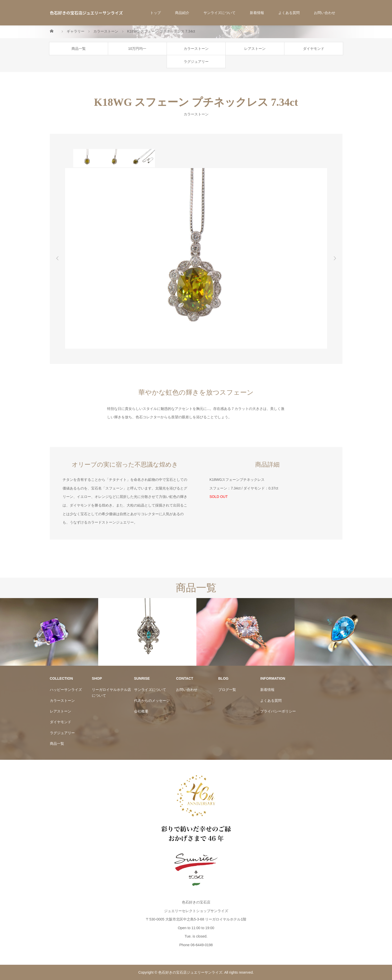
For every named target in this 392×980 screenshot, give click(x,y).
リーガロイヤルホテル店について (111, 692)
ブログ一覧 (227, 690)
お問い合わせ (325, 13)
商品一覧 (79, 49)
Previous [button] (57, 258)
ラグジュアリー (196, 62)
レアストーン (255, 49)
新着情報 (257, 13)
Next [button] (335, 258)
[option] (87, 158)
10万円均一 (137, 49)
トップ (155, 13)
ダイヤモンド (314, 49)
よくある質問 (289, 13)
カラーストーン (196, 49)
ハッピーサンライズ (66, 690)
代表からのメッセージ (152, 701)
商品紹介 (182, 13)
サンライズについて (220, 13)
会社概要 (141, 711)
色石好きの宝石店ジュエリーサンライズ (86, 13)
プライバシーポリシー (278, 711)
